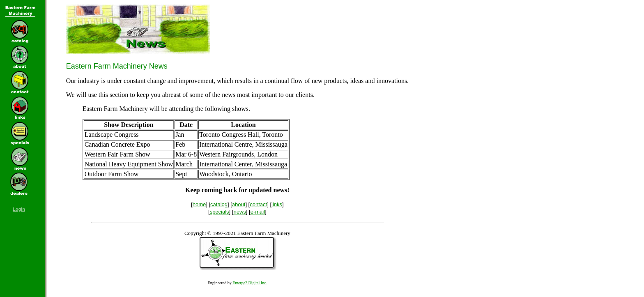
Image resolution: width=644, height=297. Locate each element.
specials (220, 212)
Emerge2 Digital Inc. (250, 283)
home (199, 204)
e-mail (258, 212)
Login (19, 209)
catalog (219, 204)
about (239, 204)
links (277, 204)
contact (258, 204)
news (239, 212)
